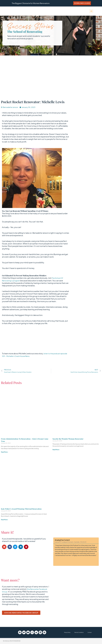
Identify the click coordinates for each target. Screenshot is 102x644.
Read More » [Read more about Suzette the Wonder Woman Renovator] (56, 450)
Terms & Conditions (79, 632)
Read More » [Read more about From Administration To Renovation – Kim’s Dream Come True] (4, 452)
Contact (90, 632)
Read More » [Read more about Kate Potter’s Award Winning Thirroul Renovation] (4, 520)
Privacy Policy (67, 632)
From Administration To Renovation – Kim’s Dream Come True (25, 440)
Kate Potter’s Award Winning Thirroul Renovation (21, 509)
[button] (91, 11)
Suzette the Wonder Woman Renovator (68, 439)
